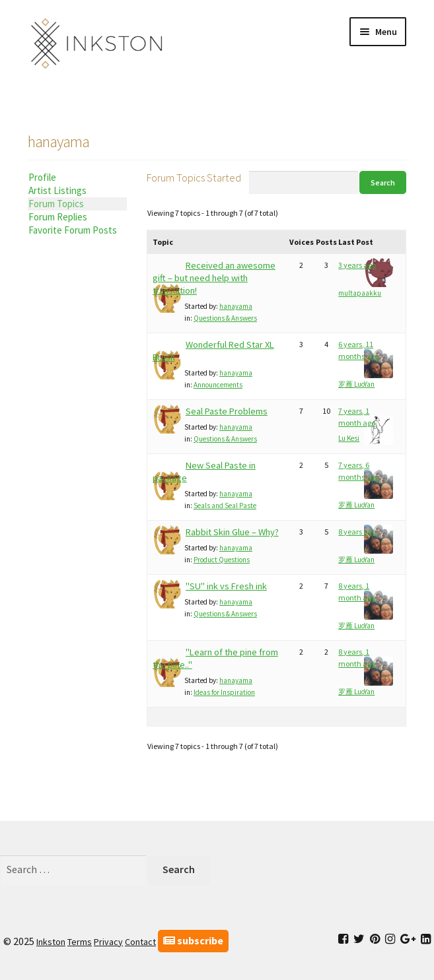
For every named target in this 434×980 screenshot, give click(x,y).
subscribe (193, 940)
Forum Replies (58, 217)
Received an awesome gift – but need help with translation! (214, 278)
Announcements (218, 385)
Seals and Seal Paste (225, 506)
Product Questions (222, 560)
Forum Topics (56, 204)
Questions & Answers (225, 318)
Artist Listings (57, 190)
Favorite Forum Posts (73, 230)
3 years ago (357, 265)
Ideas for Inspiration (224, 692)
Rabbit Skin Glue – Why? (232, 532)
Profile (42, 177)
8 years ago (357, 532)
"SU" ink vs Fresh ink (226, 586)
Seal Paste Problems (227, 411)
